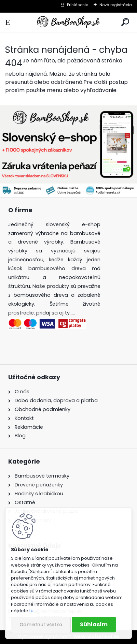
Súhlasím (94, 624)
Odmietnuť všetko (41, 625)
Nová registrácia (116, 5)
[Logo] (68, 22)
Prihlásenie (78, 5)
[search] (125, 22)
